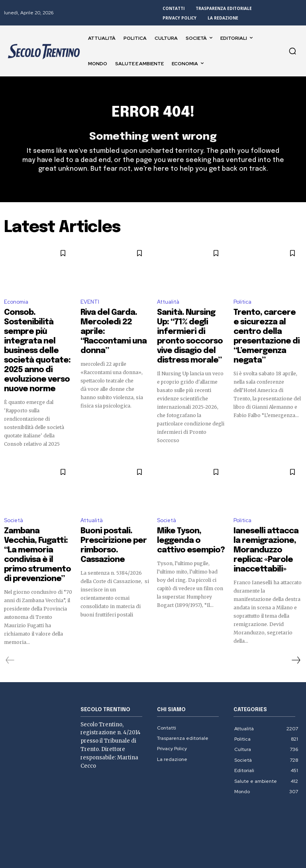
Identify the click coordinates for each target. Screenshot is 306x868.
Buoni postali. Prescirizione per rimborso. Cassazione (111, 517)
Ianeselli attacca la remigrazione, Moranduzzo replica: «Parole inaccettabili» (263, 520)
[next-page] (296, 619)
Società (14, 500)
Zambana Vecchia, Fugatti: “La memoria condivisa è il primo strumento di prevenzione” (33, 524)
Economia (16, 306)
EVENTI (90, 306)
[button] (292, 51)
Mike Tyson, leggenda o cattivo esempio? (190, 513)
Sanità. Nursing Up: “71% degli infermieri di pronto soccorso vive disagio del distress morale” (190, 330)
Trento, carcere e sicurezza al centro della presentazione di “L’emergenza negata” (265, 327)
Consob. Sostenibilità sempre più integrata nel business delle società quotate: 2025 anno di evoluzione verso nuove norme (36, 334)
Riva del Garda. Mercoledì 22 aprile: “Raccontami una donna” (109, 327)
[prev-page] (10, 619)
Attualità (168, 306)
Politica (242, 306)
